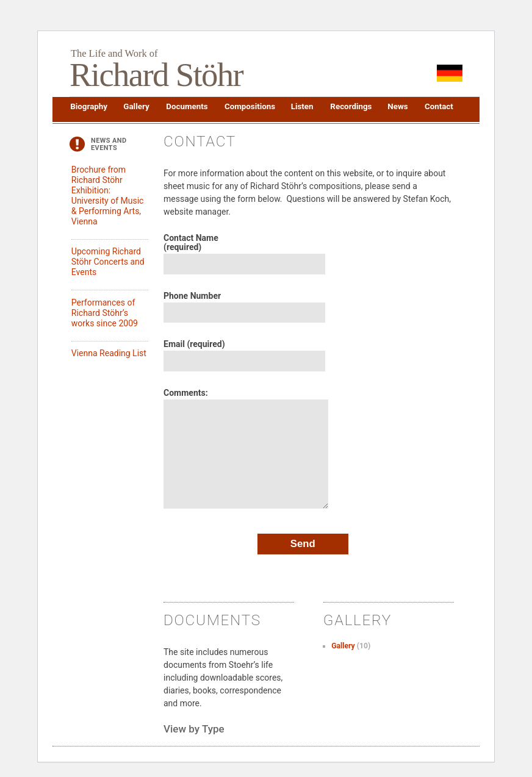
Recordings (350, 106)
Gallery (136, 106)
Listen (302, 106)
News (397, 106)
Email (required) (194, 344)
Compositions (249, 106)
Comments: (186, 393)
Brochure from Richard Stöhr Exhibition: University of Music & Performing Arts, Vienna (108, 195)
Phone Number (192, 296)
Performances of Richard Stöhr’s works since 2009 (105, 313)
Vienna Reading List (109, 353)
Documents (186, 106)
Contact (439, 106)
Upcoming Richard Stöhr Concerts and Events (108, 262)
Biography (88, 106)
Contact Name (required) (191, 243)
